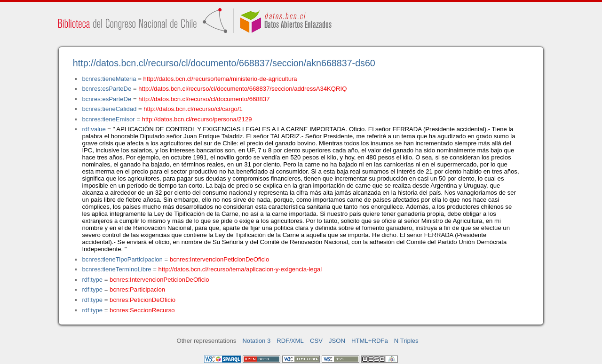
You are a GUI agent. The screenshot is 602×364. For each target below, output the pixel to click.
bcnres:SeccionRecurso (142, 310)
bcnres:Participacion (137, 289)
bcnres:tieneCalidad (109, 109)
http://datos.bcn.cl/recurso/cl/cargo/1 (193, 109)
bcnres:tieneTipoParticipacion (122, 259)
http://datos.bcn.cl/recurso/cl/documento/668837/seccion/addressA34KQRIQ (242, 89)
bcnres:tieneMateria (109, 79)
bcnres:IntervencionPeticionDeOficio (219, 259)
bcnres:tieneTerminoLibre (116, 269)
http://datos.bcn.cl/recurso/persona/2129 (197, 119)
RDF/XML (290, 341)
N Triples (406, 341)
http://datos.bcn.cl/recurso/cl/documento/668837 (204, 99)
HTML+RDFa (370, 341)
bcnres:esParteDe (107, 89)
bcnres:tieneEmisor (108, 119)
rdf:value (94, 129)
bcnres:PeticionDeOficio (143, 300)
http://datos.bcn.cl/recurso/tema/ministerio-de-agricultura (220, 79)
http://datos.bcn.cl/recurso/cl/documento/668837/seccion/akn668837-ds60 (224, 63)
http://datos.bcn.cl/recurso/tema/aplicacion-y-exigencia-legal (240, 269)
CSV (316, 341)
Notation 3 (256, 341)
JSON (337, 341)
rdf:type (92, 280)
